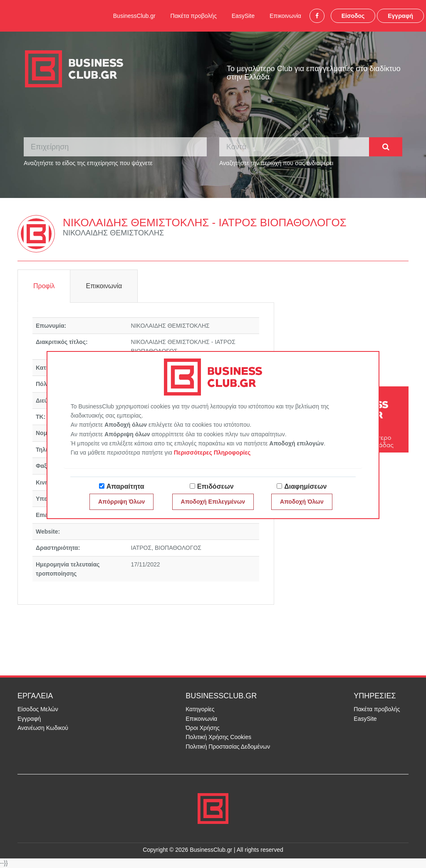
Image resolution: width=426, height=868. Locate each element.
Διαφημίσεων (305, 486)
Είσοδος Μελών (38, 709)
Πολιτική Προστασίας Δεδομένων (228, 747)
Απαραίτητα (125, 486)
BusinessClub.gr (134, 16)
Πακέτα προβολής (194, 16)
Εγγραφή (400, 16)
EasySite (243, 16)
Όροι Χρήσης (203, 728)
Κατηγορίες (200, 709)
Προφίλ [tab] (44, 286)
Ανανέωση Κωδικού (43, 728)
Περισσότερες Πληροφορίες (212, 453)
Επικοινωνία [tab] (104, 286)
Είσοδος (353, 16)
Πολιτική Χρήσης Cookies (218, 737)
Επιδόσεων (215, 486)
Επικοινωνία (285, 16)
